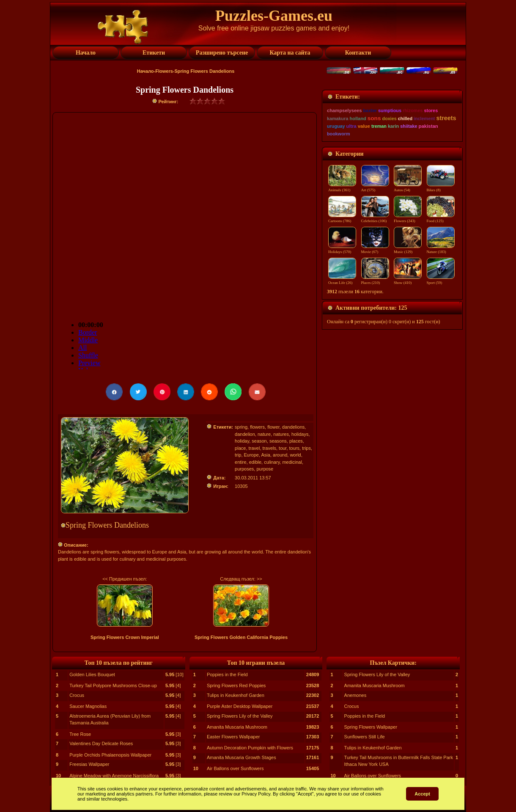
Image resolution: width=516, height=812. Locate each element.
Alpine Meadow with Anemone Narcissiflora (114, 776)
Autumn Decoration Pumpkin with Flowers (250, 748)
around (280, 455)
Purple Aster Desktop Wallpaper (240, 706)
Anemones (355, 695)
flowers (257, 427)
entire (241, 462)
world (295, 455)
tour (283, 448)
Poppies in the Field (227, 674)
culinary (272, 462)
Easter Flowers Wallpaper (233, 737)
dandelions (293, 427)
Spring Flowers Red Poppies (236, 685)
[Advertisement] (392, 143)
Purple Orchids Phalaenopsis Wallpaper (110, 755)
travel (254, 448)
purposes (244, 469)
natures (281, 434)
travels (269, 448)
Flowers (164, 71)
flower (273, 427)
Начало (145, 71)
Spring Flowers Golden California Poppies (241, 637)
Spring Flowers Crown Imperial (125, 637)
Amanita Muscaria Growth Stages (242, 757)
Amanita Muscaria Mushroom (237, 727)
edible (255, 462)
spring (241, 427)
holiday (242, 441)
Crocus (77, 695)
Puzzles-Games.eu (274, 16)
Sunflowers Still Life (365, 737)
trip (238, 455)
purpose (265, 469)
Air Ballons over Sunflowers (235, 768)
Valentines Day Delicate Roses (101, 743)
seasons (278, 441)
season (259, 441)
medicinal (292, 462)
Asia (266, 455)
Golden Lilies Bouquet (92, 674)
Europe (251, 455)
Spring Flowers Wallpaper (371, 727)
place (240, 448)
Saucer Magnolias (88, 706)
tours (294, 448)
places (296, 441)
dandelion (245, 434)
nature (264, 434)
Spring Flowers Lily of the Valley (240, 716)
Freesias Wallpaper (89, 764)
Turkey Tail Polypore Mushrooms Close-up (113, 685)
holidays (300, 434)
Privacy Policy (256, 794)
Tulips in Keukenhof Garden (236, 695)
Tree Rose (80, 734)
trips (306, 448)
